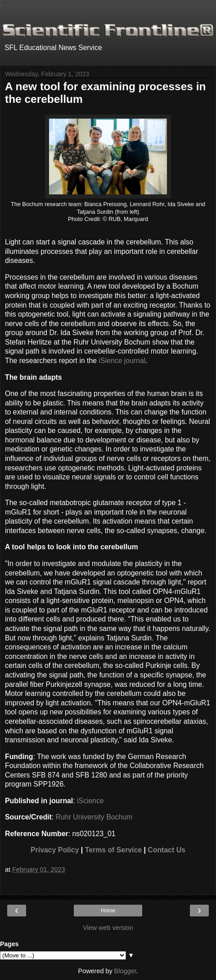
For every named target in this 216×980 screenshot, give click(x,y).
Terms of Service (113, 850)
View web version (108, 928)
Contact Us (166, 850)
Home (108, 911)
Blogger (125, 971)
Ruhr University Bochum (94, 817)
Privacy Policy (55, 850)
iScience (90, 801)
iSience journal (122, 361)
